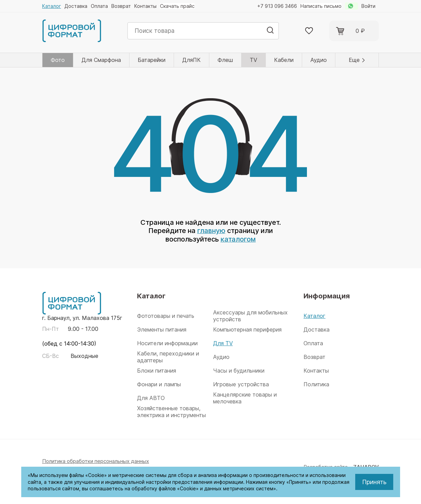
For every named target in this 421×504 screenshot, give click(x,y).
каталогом (238, 239)
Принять (374, 482)
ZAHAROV (366, 466)
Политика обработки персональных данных (96, 460)
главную (211, 231)
